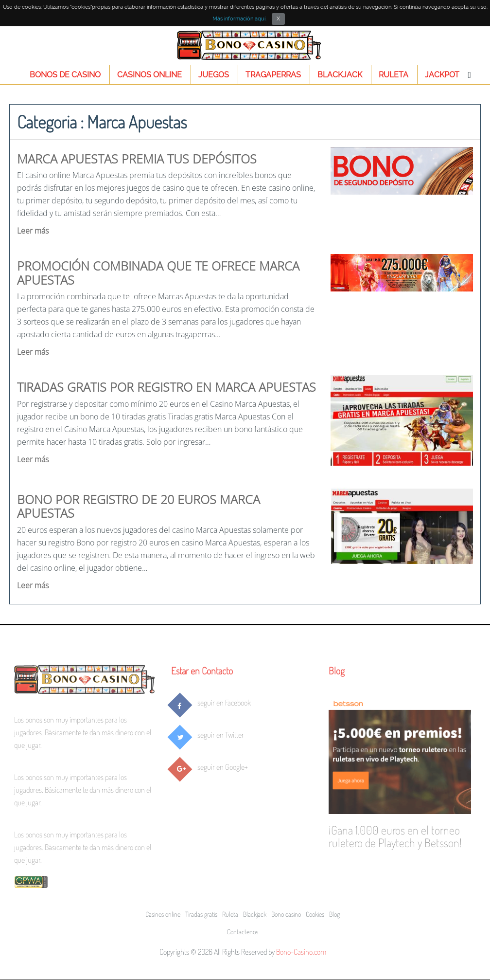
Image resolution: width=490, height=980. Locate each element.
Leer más (33, 231)
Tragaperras (273, 75)
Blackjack (340, 75)
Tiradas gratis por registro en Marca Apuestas (166, 387)
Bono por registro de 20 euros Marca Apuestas (139, 506)
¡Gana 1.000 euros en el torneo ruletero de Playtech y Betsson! (395, 836)
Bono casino (286, 914)
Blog (337, 671)
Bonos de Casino (65, 75)
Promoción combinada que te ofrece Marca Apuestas (158, 273)
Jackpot (442, 75)
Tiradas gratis (201, 914)
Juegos (214, 75)
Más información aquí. (239, 19)
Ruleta (394, 75)
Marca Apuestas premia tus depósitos (137, 159)
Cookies (315, 914)
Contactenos (243, 932)
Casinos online (149, 75)
